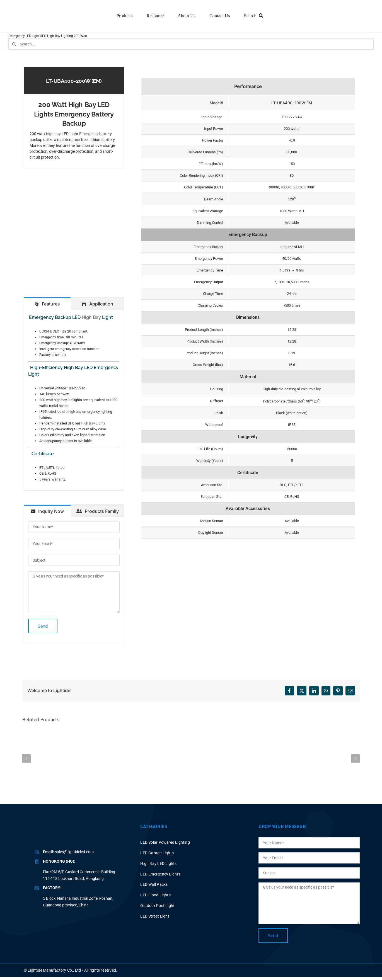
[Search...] (191, 44)
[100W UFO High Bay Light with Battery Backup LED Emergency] (121, 731)
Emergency (89, 134)
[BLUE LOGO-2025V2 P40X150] (71, 831)
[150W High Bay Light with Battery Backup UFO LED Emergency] (191, 731)
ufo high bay (72, 412)
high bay (53, 134)
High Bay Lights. (94, 423)
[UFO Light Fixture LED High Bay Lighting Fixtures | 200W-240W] (330, 731)
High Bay (91, 317)
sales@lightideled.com (74, 852)
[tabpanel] (74, 400)
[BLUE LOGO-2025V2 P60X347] (49, 11)
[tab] (47, 304)
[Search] (255, 16)
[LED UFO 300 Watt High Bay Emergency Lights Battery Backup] (52, 731)
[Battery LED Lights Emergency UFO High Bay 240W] (261, 731)
